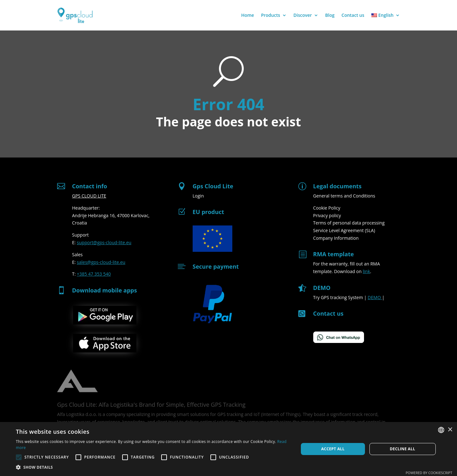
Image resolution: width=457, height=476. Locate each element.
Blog (330, 15)
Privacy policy (327, 215)
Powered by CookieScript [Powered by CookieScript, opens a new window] (429, 473)
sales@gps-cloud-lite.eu (101, 262)
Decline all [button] (402, 449)
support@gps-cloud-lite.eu (104, 242)
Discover (303, 15)
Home (248, 15)
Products (270, 15)
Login (198, 196)
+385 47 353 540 (94, 274)
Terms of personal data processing (349, 223)
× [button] (450, 430)
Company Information (336, 238)
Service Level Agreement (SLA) (344, 230)
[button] (153, 467)
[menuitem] (386, 15)
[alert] (228, 449)
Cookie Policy (327, 208)
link (366, 271)
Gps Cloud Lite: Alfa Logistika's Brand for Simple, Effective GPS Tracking (151, 405)
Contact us (353, 15)
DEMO (375, 297)
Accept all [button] (333, 449)
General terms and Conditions (344, 196)
